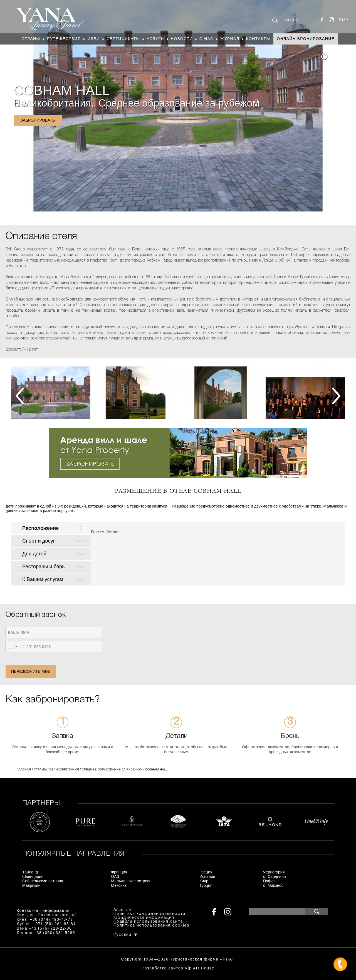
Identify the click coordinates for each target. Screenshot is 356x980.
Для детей (34, 554)
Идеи (94, 39)
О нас (207, 39)
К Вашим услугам (43, 579)
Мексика (119, 885)
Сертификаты (123, 39)
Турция (206, 885)
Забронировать (38, 120)
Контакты (258, 39)
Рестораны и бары (44, 567)
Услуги (155, 39)
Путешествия (64, 39)
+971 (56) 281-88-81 (54, 924)
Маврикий (31, 885)
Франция (119, 872)
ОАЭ (115, 876)
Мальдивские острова (131, 881)
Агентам (123, 910)
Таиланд (30, 872)
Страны (31, 39)
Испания (207, 876)
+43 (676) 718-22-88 (50, 928)
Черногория (274, 872)
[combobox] (15, 647)
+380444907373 (178, 965)
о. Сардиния (275, 876)
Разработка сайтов (162, 968)
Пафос (269, 881)
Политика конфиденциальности (149, 914)
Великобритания (52, 103)
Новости (182, 39)
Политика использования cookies (151, 926)
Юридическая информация (144, 918)
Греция (206, 872)
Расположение (40, 528)
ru (342, 19)
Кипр (204, 881)
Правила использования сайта (148, 922)
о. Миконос (273, 885)
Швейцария (33, 876)
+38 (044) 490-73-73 (51, 919)
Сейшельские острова (43, 881)
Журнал (230, 39)
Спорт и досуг (39, 541)
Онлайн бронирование (306, 39)
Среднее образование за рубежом (179, 103)
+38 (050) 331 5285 (55, 933)
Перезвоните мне (31, 671)
